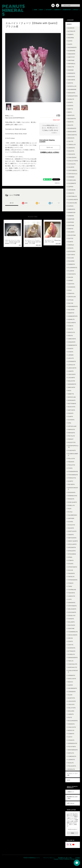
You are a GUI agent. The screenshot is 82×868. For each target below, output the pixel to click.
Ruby (70, 509)
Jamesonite (72, 339)
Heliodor (71, 310)
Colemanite (72, 183)
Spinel (70, 557)
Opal (70, 423)
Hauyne (71, 303)
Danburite (72, 209)
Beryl (70, 112)
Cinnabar (71, 177)
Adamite (71, 34)
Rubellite (71, 505)
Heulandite (72, 323)
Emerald (71, 245)
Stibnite (71, 560)
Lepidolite (72, 365)
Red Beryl (71, 484)
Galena (71, 277)
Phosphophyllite (73, 446)
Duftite (71, 238)
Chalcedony (72, 157)
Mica (70, 391)
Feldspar (71, 261)
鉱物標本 (69, 24)
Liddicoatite (72, 368)
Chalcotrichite (73, 671)
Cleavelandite (73, 199)
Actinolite (72, 31)
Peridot (71, 439)
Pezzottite (72, 442)
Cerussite (72, 154)
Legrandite (72, 361)
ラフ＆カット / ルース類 (72, 774)
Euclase (71, 258)
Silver (70, 695)
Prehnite (71, 462)
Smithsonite (72, 538)
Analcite (71, 67)
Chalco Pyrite (73, 161)
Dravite (71, 229)
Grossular (72, 297)
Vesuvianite (72, 612)
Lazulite (71, 358)
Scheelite (71, 654)
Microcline (72, 397)
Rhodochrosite (73, 488)
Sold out (50, 147)
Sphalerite (72, 551)
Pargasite (71, 433)
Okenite (71, 413)
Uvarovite (72, 596)
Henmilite (71, 319)
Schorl (71, 522)
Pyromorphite (73, 471)
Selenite (71, 528)
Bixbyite (71, 122)
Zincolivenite (73, 635)
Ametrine (71, 60)
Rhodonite (72, 492)
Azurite (71, 106)
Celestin (71, 151)
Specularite (72, 544)
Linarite (71, 371)
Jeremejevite (73, 743)
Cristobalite (72, 196)
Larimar (71, 355)
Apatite (71, 83)
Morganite (72, 400)
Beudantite (72, 119)
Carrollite (72, 144)
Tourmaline (72, 590)
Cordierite (72, 692)
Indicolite (71, 332)
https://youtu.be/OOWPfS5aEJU (15, 117)
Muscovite (72, 407)
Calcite (71, 141)
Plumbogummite (73, 454)
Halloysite (72, 708)
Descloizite (72, 679)
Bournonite (72, 128)
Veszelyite (72, 615)
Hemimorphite (73, 316)
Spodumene (72, 554)
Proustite (72, 465)
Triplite (71, 661)
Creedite (71, 193)
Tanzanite (71, 573)
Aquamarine (72, 89)
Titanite (71, 583)
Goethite (71, 284)
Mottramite (72, 403)
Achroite (71, 28)
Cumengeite (72, 756)
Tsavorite (71, 593)
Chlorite (71, 167)
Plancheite (72, 450)
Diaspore (71, 219)
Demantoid (72, 212)
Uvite (70, 599)
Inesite (70, 336)
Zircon (70, 638)
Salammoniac (73, 515)
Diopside (71, 222)
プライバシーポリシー (49, 858)
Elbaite (71, 242)
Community (57, 10)
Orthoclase (72, 426)
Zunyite (71, 645)
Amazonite (72, 54)
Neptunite (71, 410)
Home (36, 10)
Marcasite (72, 387)
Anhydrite (72, 80)
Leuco (70, 737)
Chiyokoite (72, 164)
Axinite (70, 102)
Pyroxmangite (73, 475)
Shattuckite (72, 531)
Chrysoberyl (73, 170)
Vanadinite (72, 603)
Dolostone (72, 235)
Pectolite (71, 436)
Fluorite (71, 271)
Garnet (71, 280)
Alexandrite (72, 47)
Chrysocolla (73, 174)
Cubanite (71, 734)
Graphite (71, 293)
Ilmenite (71, 714)
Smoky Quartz (73, 541)
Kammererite (73, 345)
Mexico (70, 682)
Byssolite (71, 769)
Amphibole (72, 64)
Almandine (72, 51)
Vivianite (71, 619)
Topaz (70, 586)
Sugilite (71, 763)
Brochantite (72, 135)
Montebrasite (73, 750)
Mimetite (71, 394)
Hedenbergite (73, 306)
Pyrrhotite (72, 478)
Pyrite (70, 468)
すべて (12, 202)
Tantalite (71, 577)
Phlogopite (72, 766)
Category (49, 10)
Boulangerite (73, 721)
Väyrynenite (72, 606)
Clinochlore (72, 203)
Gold (70, 290)
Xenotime (71, 628)
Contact (76, 10)
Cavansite (71, 148)
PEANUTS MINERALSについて (32, 858)
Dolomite (71, 232)
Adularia (71, 711)
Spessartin (72, 547)
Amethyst (71, 57)
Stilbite (71, 564)
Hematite (71, 313)
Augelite (71, 99)
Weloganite (72, 609)
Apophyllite (72, 86)
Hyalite (71, 329)
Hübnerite (72, 675)
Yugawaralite (73, 632)
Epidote (71, 248)
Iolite (70, 717)
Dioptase (71, 225)
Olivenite (71, 420)
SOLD (68, 780)
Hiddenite (71, 724)
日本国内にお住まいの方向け (50, 152)
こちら (45, 130)
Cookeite (71, 740)
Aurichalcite (73, 667)
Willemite (71, 622)
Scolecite (71, 525)
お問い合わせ (70, 803)
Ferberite (71, 264)
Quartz (71, 481)
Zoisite (70, 641)
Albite (70, 44)
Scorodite (72, 648)
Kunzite (71, 348)
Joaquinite (72, 342)
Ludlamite (71, 378)
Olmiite (71, 416)
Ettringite (72, 651)
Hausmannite (72, 688)
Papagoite (71, 429)
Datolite (71, 753)
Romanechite (73, 496)
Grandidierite (73, 658)
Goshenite (72, 287)
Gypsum (71, 300)
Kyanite (71, 352)
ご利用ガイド (70, 792)
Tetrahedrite (73, 580)
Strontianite (73, 567)
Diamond (71, 216)
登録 (73, 833)
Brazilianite (72, 132)
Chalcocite (72, 727)
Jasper (70, 685)
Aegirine (71, 38)
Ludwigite (71, 760)
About (41, 10)
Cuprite (71, 206)
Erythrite (71, 255)
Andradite (72, 73)
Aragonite (72, 93)
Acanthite (71, 698)
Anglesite (71, 77)
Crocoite (71, 704)
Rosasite (71, 499)
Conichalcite (73, 664)
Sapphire (71, 518)
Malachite (72, 381)
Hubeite (71, 326)
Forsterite (72, 274)
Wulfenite (72, 625)
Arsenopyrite (73, 96)
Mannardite (72, 384)
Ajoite (70, 41)
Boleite (71, 125)
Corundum (72, 190)
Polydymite (72, 747)
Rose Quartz (72, 502)
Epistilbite (72, 251)
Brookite (71, 138)
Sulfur (71, 570)
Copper (71, 187)
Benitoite (71, 115)
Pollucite (71, 458)
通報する (57, 182)
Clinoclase (72, 180)
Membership (67, 10)
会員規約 (78, 858)
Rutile (70, 512)
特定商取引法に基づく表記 (72, 798)
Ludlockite (72, 701)
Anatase (71, 70)
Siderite (71, 535)
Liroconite (72, 374)
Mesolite (71, 730)
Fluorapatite (73, 268)
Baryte (71, 109)
